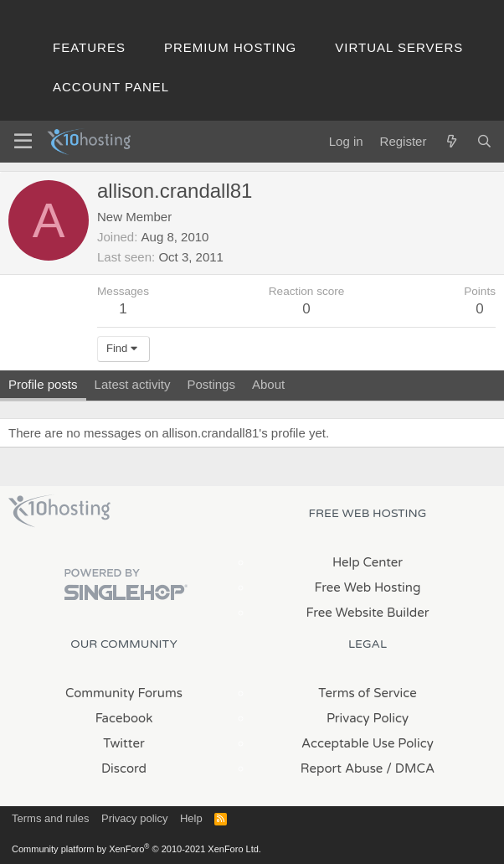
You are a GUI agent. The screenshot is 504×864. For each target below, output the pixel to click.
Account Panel (111, 87)
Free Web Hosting (368, 587)
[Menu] (23, 142)
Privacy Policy (368, 718)
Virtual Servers (399, 47)
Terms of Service (368, 693)
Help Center (368, 562)
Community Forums (124, 693)
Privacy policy (134, 818)
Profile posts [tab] (43, 384)
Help (191, 818)
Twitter (123, 743)
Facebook (124, 718)
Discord (124, 768)
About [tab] (268, 384)
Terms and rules (50, 818)
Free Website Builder (367, 613)
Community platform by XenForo (136, 849)
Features (89, 47)
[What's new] (451, 141)
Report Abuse (342, 768)
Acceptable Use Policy (368, 743)
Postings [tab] (211, 384)
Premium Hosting (230, 47)
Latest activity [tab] (133, 384)
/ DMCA (410, 768)
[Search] (484, 141)
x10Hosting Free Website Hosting (59, 511)
